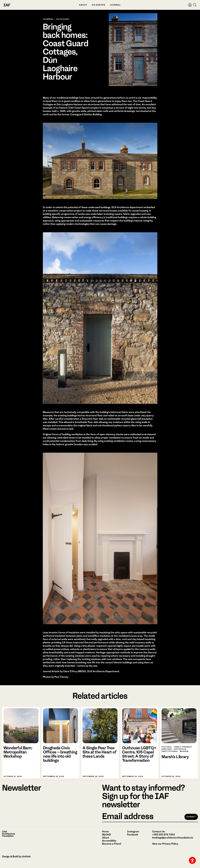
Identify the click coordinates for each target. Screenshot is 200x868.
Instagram (133, 832)
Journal (115, 5)
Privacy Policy (170, 844)
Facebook (133, 835)
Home (105, 832)
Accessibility (109, 841)
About (83, 5)
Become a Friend (112, 844)
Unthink (26, 856)
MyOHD (107, 835)
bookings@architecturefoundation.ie (173, 838)
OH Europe (99, 5)
